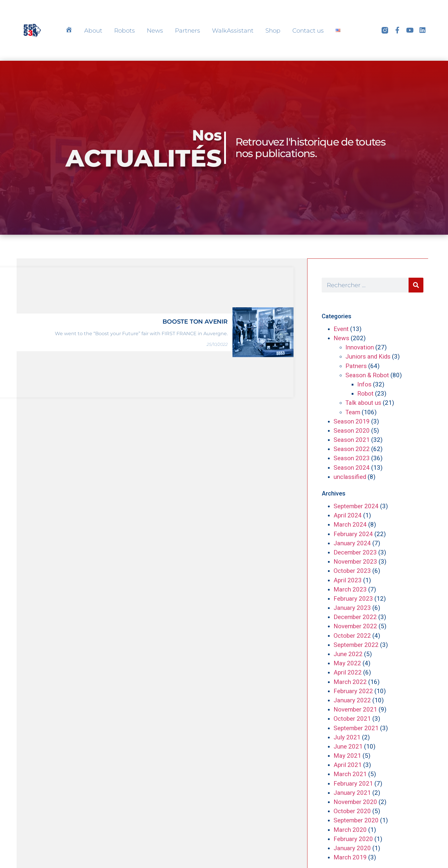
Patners (356, 366)
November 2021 (355, 709)
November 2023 (355, 562)
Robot (365, 394)
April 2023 (348, 580)
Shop (273, 31)
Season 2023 (352, 458)
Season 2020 (352, 431)
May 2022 (347, 663)
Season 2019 (352, 421)
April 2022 (348, 672)
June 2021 (348, 746)
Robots (125, 31)
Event (341, 329)
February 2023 (353, 599)
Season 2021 (352, 440)
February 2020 (353, 839)
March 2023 (350, 589)
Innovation (360, 347)
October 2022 (352, 636)
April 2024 (348, 515)
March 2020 (350, 830)
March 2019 (350, 857)
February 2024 (353, 534)
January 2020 (352, 848)
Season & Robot (367, 375)
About (93, 31)
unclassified (350, 477)
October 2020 (352, 811)
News (155, 31)
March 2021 (350, 774)
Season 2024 (352, 468)
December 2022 (355, 617)
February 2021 (353, 784)
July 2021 (347, 737)
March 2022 (350, 682)
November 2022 (355, 626)
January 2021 (352, 793)
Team (353, 412)
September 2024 (356, 506)
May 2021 (347, 756)
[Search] (416, 285)
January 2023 (352, 608)
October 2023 (352, 571)
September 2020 (356, 820)
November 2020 (355, 802)
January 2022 (352, 700)
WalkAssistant (233, 31)
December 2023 (355, 552)
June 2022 (348, 654)
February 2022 (353, 691)
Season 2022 (352, 449)
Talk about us (363, 403)
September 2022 (356, 645)
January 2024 (352, 543)
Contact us (308, 31)
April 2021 (348, 765)
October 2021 (352, 719)
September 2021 (356, 728)
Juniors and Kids (368, 357)
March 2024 (350, 525)
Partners (188, 31)
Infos (364, 384)
